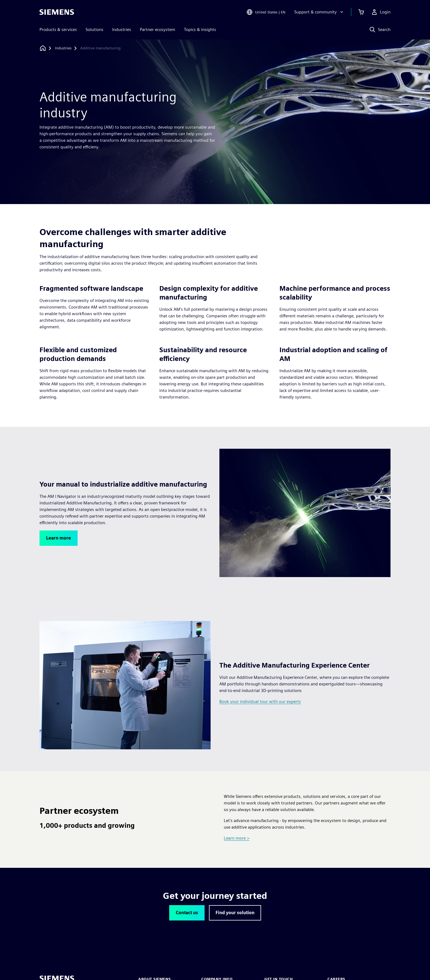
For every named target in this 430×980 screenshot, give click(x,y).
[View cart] (361, 12)
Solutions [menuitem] (94, 29)
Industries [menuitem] (122, 29)
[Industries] (63, 48)
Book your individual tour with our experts (260, 701)
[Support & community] (319, 12)
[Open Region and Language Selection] (266, 12)
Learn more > (237, 838)
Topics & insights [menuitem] (200, 29)
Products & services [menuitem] (58, 29)
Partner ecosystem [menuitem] (158, 29)
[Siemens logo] (57, 12)
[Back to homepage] (43, 48)
